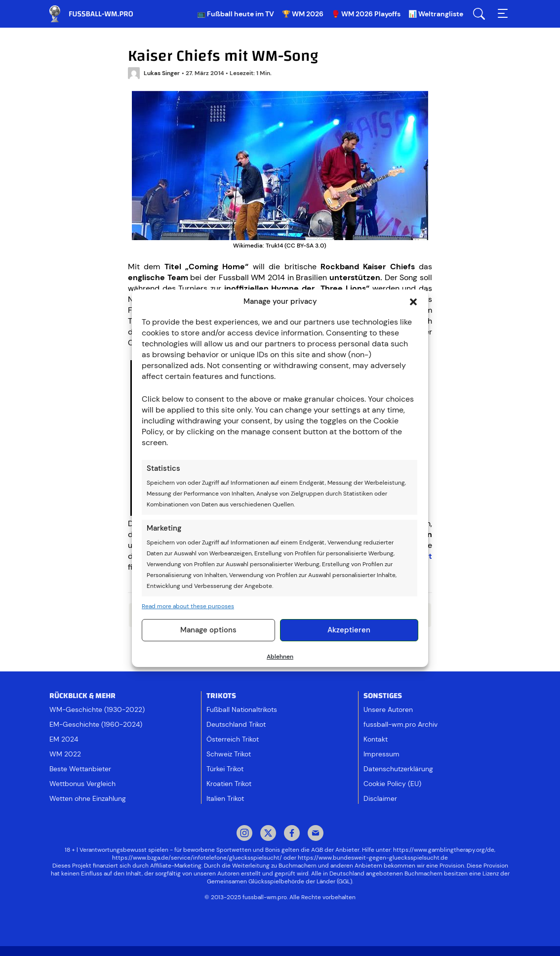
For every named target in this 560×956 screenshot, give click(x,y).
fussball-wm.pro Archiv (400, 724)
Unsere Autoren (388, 709)
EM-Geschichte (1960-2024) (96, 724)
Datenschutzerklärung (398, 769)
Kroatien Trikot (229, 784)
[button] (413, 302)
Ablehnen (280, 657)
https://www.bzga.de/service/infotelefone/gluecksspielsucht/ (197, 858)
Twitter (268, 834)
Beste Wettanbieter (80, 769)
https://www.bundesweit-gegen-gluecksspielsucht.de (373, 858)
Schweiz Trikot (229, 754)
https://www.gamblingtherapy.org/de (444, 850)
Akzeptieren (349, 630)
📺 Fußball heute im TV (236, 14)
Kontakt (376, 739)
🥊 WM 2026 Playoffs (366, 14)
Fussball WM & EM (99, 14)
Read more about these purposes (188, 606)
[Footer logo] (280, 924)
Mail (316, 834)
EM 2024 (64, 739)
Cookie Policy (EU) (392, 784)
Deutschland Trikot (236, 724)
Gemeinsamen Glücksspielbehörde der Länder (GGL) (280, 881)
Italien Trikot (225, 798)
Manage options (208, 630)
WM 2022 (65, 754)
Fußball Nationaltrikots (242, 709)
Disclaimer (380, 798)
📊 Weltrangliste (436, 14)
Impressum (381, 754)
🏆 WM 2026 (303, 14)
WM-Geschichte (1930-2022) (97, 709)
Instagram (244, 834)
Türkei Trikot (225, 769)
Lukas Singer (154, 73)
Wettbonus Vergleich (82, 784)
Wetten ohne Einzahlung (88, 798)
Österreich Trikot (233, 739)
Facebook (292, 834)
